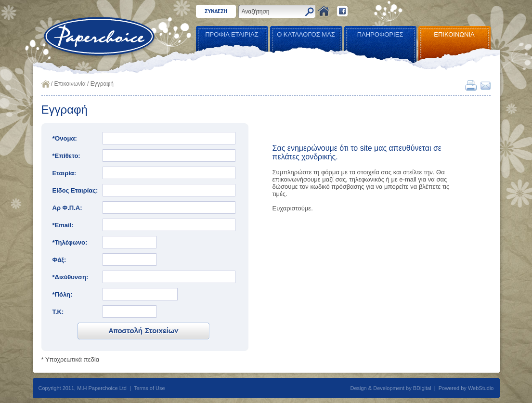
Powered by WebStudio (466, 388)
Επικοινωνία (70, 84)
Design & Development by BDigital (391, 388)
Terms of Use (149, 388)
